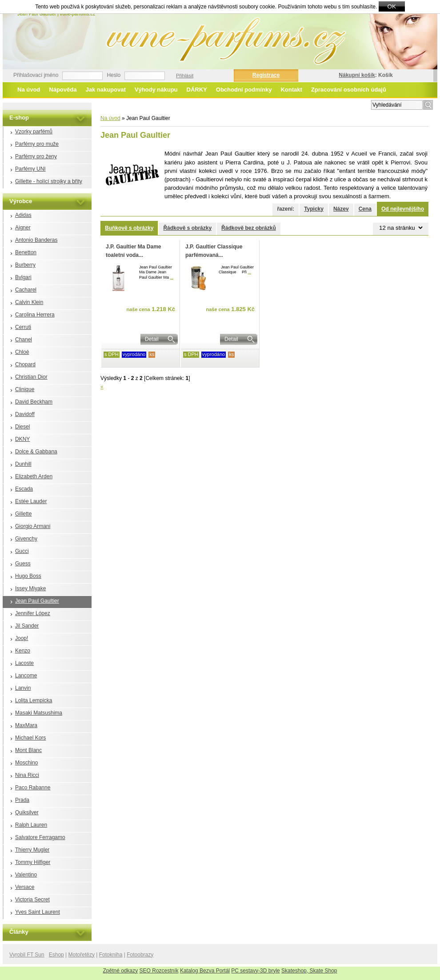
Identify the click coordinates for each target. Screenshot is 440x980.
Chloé (22, 352)
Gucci (22, 551)
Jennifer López (33, 613)
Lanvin (23, 688)
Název (341, 209)
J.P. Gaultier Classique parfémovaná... (214, 251)
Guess (23, 564)
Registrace (266, 75)
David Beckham (34, 402)
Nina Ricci (27, 775)
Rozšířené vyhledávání (341, 104)
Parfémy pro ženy (36, 156)
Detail (152, 339)
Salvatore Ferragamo (40, 837)
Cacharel (26, 290)
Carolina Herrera (35, 315)
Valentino (26, 875)
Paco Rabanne (33, 788)
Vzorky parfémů (34, 132)
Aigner (23, 228)
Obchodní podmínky (244, 90)
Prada (22, 800)
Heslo (114, 75)
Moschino (26, 763)
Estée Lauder (31, 501)
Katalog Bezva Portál (205, 971)
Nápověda (63, 90)
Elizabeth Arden (34, 476)
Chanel (24, 340)
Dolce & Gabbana (36, 452)
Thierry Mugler (32, 850)
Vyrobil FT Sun (27, 955)
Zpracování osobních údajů (349, 90)
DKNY (22, 439)
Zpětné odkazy (121, 971)
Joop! (22, 638)
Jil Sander (27, 626)
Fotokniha (111, 955)
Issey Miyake (30, 588)
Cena (365, 209)
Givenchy (26, 539)
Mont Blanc (28, 750)
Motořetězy (82, 955)
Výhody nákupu (156, 90)
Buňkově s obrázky (129, 228)
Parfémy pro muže (37, 144)
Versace (25, 887)
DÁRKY (197, 90)
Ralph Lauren (31, 825)
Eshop (56, 955)
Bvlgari (23, 277)
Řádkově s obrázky (187, 228)
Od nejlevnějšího (403, 209)
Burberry (25, 265)
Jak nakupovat (105, 90)
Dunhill (23, 464)
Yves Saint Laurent (38, 912)
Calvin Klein (29, 302)
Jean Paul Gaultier (37, 601)
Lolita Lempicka (34, 700)
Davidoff (25, 414)
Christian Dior (31, 377)
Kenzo (23, 651)
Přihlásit (185, 76)
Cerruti (23, 327)
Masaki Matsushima (39, 713)
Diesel (22, 427)
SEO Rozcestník (159, 971)
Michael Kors (30, 738)
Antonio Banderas (36, 240)
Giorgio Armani (33, 526)
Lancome (26, 676)
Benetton (26, 252)
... (172, 277)
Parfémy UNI (30, 169)
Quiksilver (27, 812)
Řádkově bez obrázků (249, 228)
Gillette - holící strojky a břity (49, 181)
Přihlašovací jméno (36, 75)
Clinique (25, 389)
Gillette (23, 514)
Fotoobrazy (140, 955)
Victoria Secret (32, 900)
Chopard (25, 364)
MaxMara (26, 725)
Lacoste (24, 663)
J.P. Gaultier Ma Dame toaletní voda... (134, 251)
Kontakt (291, 90)
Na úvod (29, 90)
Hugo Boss (28, 576)
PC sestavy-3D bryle (255, 971)
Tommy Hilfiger (33, 862)
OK (392, 6)
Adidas (23, 215)
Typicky (314, 209)
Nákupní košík (357, 75)
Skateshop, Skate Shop (309, 971)
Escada (24, 489)
